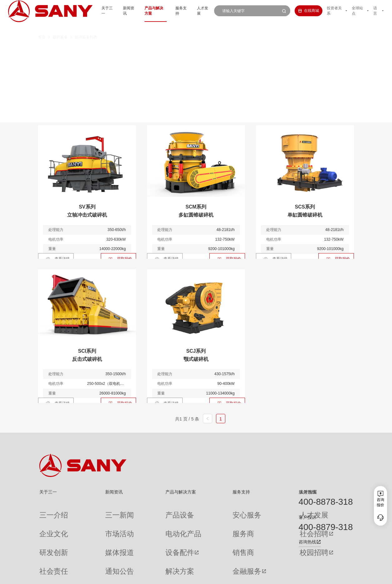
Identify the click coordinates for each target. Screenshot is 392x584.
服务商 (204, 520)
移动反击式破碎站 (122, 50)
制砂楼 (125, 61)
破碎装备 (60, 27)
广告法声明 (345, 576)
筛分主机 (94, 61)
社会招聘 (256, 520)
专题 (92, 559)
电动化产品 (146, 520)
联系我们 (292, 576)
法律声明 (326, 576)
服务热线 (307, 492)
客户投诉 (307, 517)
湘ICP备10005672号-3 (105, 576)
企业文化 (47, 520)
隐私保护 (309, 576)
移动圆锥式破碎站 (219, 50)
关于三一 (88, 11)
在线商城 (301, 11)
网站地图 (275, 576)
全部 (89, 50)
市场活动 (96, 520)
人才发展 (194, 11)
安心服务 (206, 510)
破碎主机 (299, 50)
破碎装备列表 (86, 27)
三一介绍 (47, 510)
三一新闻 (96, 510)
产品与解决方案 (141, 11)
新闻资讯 (112, 11)
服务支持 (170, 11)
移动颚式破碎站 (171, 50)
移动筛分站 (264, 50)
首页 (42, 27)
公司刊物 (47, 559)
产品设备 (145, 510)
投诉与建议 (208, 559)
